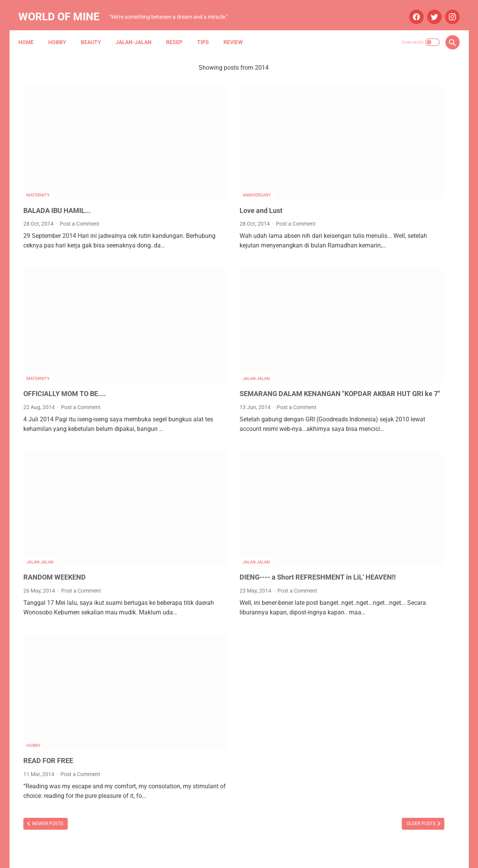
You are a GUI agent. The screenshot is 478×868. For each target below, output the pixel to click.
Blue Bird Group (363, 584)
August (370, 493)
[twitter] (429, 9)
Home (31, 30)
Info (401, 599)
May (366, 439)
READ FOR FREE (51, 658)
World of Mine (64, 9)
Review (238, 30)
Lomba (387, 613)
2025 (359, 412)
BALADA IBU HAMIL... (61, 166)
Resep (179, 30)
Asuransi (407, 570)
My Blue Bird (359, 643)
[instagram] (447, 9)
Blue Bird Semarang (414, 584)
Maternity (38, 151)
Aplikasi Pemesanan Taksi (412, 555)
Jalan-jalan (139, 30)
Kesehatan (357, 613)
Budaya (353, 599)
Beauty (96, 30)
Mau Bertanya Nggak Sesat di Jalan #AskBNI (398, 628)
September (375, 479)
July (366, 425)
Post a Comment (80, 180)
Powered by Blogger (247, 856)
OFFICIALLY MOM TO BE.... (70, 322)
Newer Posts (47, 731)
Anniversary (191, 151)
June (367, 507)
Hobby (62, 30)
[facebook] (411, 9)
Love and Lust (198, 166)
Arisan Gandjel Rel (365, 570)
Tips (208, 30)
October (371, 466)
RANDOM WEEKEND (58, 490)
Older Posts (290, 731)
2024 (359, 453)
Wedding (400, 657)
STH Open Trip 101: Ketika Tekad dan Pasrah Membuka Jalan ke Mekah (392, 144)
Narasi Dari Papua (404, 643)
